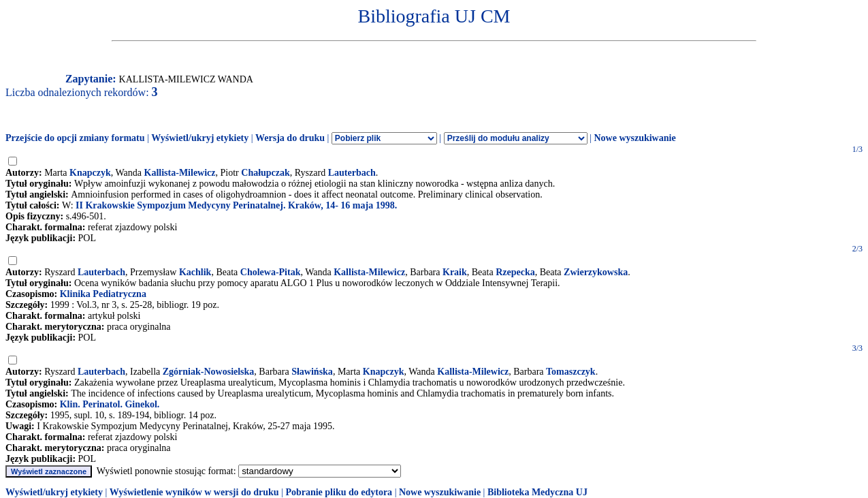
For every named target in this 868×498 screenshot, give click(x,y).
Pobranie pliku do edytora (339, 492)
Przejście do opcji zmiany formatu (75, 138)
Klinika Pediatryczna (103, 294)
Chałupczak (266, 173)
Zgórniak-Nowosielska (209, 372)
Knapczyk (90, 173)
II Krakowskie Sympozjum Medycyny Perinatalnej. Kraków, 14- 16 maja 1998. (236, 205)
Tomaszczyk (571, 372)
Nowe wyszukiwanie (634, 138)
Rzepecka (515, 272)
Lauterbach (352, 173)
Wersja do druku (290, 138)
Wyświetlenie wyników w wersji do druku (194, 492)
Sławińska (312, 372)
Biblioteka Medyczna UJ (537, 492)
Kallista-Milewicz (180, 173)
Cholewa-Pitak (271, 272)
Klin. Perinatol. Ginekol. (110, 404)
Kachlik (195, 272)
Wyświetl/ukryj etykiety (200, 138)
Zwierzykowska (596, 272)
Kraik (455, 272)
